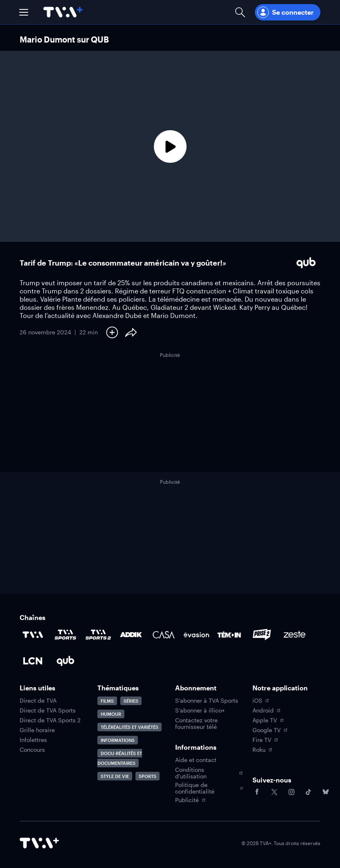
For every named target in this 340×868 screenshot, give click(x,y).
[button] (24, 12)
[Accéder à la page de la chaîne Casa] (164, 635)
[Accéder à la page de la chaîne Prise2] (262, 635)
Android (266, 710)
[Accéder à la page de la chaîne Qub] (65, 661)
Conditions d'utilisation (209, 773)
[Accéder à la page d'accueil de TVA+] (39, 843)
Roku (262, 750)
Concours (32, 750)
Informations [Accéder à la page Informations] (118, 740)
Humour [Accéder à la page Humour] (111, 714)
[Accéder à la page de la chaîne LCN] (33, 661)
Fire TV (265, 740)
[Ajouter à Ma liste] (112, 332)
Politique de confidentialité (209, 788)
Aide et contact (196, 760)
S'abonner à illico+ (200, 710)
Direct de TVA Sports (48, 710)
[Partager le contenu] (131, 332)
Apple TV (268, 720)
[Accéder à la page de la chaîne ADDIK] (131, 635)
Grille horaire (37, 730)
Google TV (270, 730)
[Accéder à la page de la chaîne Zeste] (295, 635)
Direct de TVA (38, 701)
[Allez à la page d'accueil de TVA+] (63, 12)
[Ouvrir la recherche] (240, 12)
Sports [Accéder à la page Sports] (147, 776)
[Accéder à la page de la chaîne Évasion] (196, 635)
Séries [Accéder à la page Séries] (131, 701)
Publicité (190, 800)
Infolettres (33, 740)
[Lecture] (170, 146)
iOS (261, 701)
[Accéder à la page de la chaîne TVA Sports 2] (98, 635)
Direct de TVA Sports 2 (50, 720)
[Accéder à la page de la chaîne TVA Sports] (65, 635)
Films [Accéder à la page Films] (107, 701)
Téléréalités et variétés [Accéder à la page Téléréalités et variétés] (129, 727)
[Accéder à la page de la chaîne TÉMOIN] (229, 635)
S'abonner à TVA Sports (207, 701)
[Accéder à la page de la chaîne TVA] (33, 635)
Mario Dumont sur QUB (64, 39)
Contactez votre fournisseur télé (196, 724)
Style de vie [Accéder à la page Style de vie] (115, 776)
